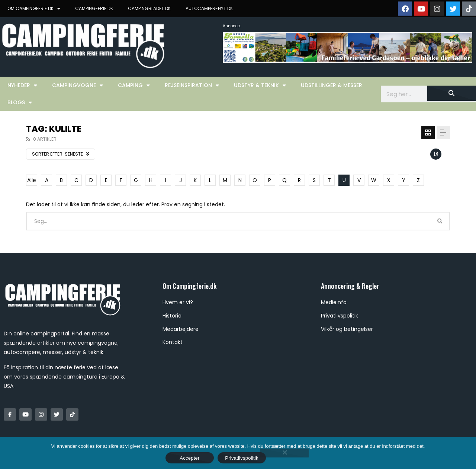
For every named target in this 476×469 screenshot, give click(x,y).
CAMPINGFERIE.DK (94, 8)
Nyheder (22, 85)
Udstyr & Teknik (260, 85)
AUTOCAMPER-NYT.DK (209, 8)
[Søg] (452, 93)
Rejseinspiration (192, 85)
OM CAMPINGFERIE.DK (34, 9)
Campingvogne (78, 85)
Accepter (189, 458)
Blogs (20, 102)
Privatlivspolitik (242, 458)
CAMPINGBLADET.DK (149, 8)
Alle (32, 180)
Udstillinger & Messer (332, 85)
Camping (134, 85)
